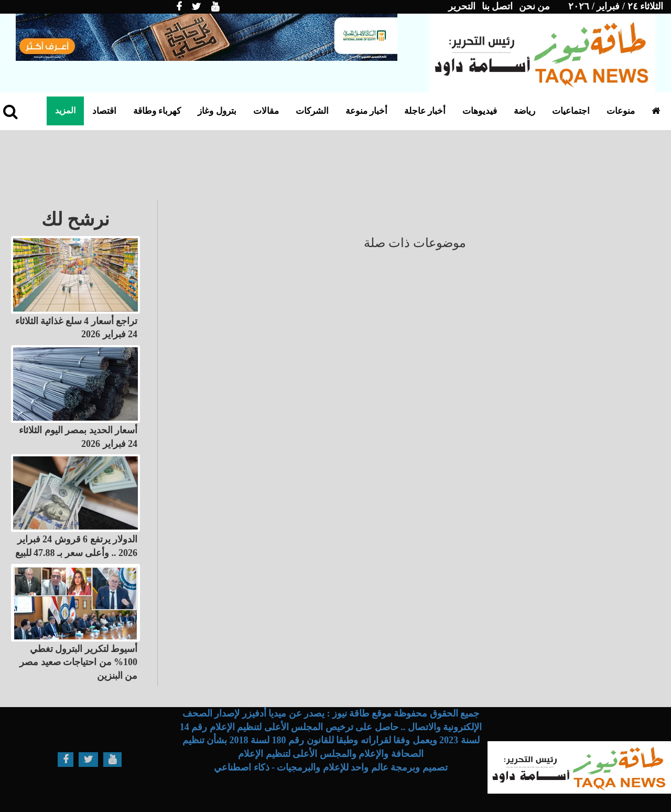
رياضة (524, 111)
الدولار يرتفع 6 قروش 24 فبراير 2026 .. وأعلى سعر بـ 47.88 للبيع (77, 546)
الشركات (312, 111)
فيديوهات (480, 111)
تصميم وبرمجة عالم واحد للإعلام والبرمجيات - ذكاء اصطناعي (331, 767)
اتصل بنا (497, 6)
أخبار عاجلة (425, 111)
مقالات (266, 111)
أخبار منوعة (366, 111)
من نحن (535, 6)
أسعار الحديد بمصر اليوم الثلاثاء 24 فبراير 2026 (78, 437)
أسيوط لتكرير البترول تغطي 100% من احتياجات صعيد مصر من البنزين (78, 662)
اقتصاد (104, 111)
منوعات (621, 111)
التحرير (462, 6)
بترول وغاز (217, 111)
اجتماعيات (571, 111)
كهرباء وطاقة (157, 111)
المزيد (65, 110)
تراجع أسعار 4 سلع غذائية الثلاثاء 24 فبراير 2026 (77, 328)
